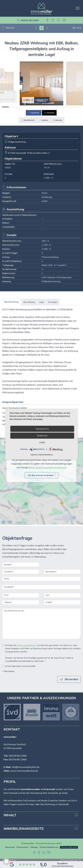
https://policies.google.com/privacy (48, 467)
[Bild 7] (45, 107)
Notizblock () (28, 120)
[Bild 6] (38, 107)
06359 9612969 (30, 20)
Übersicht (8, 28)
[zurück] (7, 712)
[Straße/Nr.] (41, 587)
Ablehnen (42, 435)
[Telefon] (21, 602)
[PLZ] (21, 595)
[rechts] (47, 28)
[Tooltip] (80, 860)
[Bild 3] (19, 107)
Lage (41, 302)
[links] (36, 28)
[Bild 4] (25, 107)
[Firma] (41, 579)
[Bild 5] (32, 107)
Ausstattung (29, 302)
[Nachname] (62, 572)
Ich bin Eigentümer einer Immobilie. (19, 666)
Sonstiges (53, 302)
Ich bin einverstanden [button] (41, 475)
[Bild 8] (51, 107)
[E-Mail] (62, 602)
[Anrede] (21, 565)
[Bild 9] (58, 107)
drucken (57, 120)
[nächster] (76, 712)
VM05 (8, 168)
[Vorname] (21, 572)
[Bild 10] (64, 107)
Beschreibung (12, 302)
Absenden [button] (71, 679)
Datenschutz (22, 847)
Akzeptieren (42, 429)
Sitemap (34, 847)
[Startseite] (41, 8)
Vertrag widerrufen (69, 847)
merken (44, 120)
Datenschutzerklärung (27, 645)
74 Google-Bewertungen (62, 866)
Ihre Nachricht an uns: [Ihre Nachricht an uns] (41, 624)
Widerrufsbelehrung (49, 847)
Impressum (10, 847)
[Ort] (62, 595)
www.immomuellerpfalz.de (24, 771)
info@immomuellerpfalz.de (25, 767)
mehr (42, 442)
